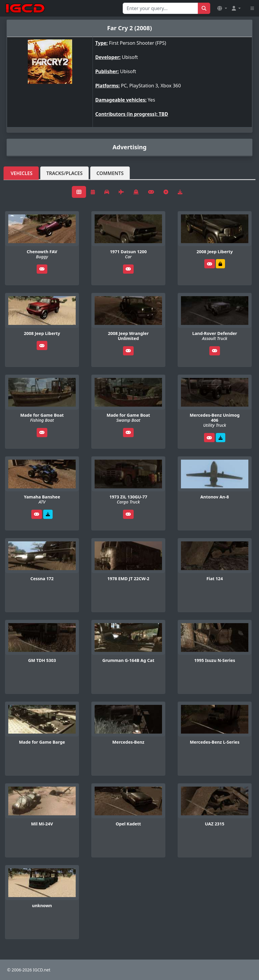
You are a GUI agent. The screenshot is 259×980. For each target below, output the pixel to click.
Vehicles (22, 173)
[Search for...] (160, 8)
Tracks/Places (65, 173)
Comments (110, 173)
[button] (222, 8)
